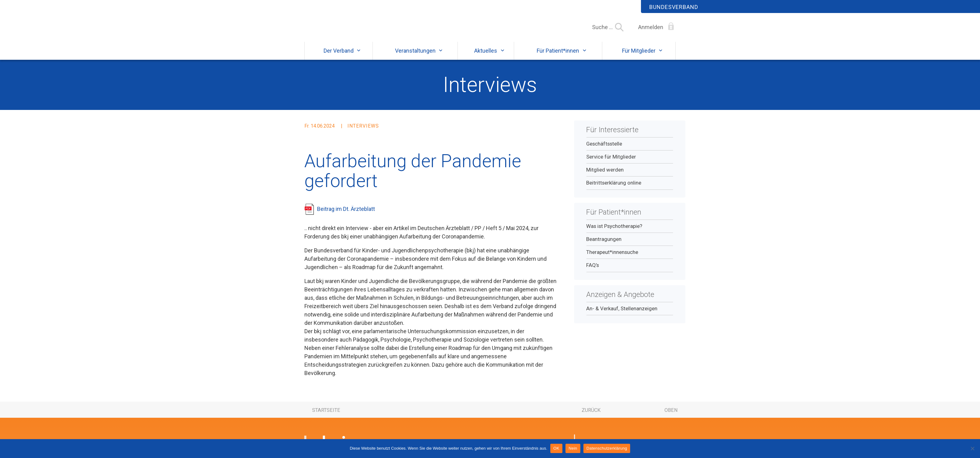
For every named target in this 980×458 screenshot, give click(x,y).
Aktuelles (486, 56)
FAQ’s (593, 271)
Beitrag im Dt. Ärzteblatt (346, 214)
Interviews (490, 90)
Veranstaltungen (415, 56)
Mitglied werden (605, 175)
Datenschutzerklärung (607, 448)
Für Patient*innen (558, 56)
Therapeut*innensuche (612, 258)
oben (671, 416)
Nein (573, 448)
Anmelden (651, 27)
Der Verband (339, 56)
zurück (591, 416)
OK (556, 448)
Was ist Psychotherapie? (614, 232)
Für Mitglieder (639, 56)
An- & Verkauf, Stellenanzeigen (622, 314)
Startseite (326, 416)
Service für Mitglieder (611, 162)
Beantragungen (604, 245)
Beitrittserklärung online (614, 189)
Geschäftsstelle (604, 149)
